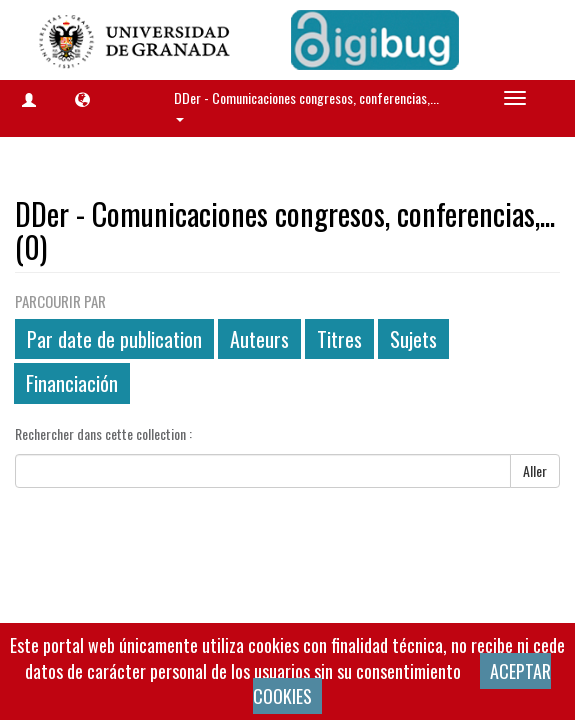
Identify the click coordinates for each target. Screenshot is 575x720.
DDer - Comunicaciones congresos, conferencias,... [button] (308, 104)
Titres (339, 339)
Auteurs (259, 339)
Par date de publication (114, 339)
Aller (535, 470)
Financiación (72, 383)
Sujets (413, 339)
